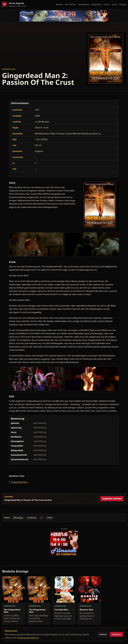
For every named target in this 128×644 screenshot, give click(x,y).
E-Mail (49, 518)
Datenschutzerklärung (28, 638)
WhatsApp (18, 518)
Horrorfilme (70, 4)
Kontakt (123, 4)
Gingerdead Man (19, 482)
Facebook (32, 518)
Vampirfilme (96, 4)
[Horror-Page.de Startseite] (15, 5)
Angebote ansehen (112, 499)
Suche (115, 4)
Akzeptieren (116, 634)
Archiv (106, 4)
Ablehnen (103, 634)
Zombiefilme (84, 4)
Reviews (59, 4)
